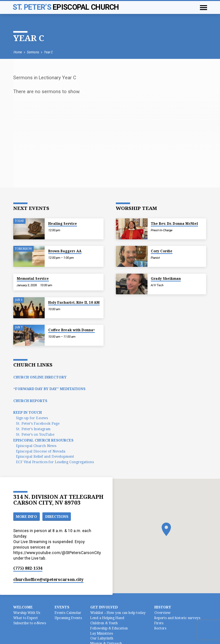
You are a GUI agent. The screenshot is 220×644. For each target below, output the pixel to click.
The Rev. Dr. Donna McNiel (174, 224)
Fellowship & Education (109, 628)
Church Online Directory (40, 377)
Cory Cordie (162, 251)
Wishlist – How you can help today (118, 613)
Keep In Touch (27, 412)
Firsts (159, 623)
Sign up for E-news (32, 418)
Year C (48, 52)
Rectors (160, 628)
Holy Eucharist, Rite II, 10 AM (74, 302)
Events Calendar (68, 613)
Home (18, 52)
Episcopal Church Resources (43, 440)
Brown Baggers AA (65, 251)
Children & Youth (104, 623)
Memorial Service (33, 278)
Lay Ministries (102, 633)
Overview (162, 613)
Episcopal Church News (36, 446)
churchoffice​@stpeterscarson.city (48, 579)
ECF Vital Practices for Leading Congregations (55, 462)
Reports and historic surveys (177, 618)
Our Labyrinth (102, 638)
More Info (26, 516)
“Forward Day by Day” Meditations (49, 389)
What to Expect (26, 618)
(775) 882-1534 (28, 568)
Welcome (23, 607)
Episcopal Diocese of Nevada (41, 451)
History (163, 607)
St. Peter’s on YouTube (35, 434)
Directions (57, 516)
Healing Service (63, 224)
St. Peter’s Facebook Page (38, 423)
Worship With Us (27, 613)
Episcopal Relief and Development (45, 456)
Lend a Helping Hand (107, 618)
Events (62, 607)
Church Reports (30, 401)
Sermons (33, 52)
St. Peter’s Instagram (33, 429)
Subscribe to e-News (30, 623)
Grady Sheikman (166, 278)
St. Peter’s (66, 7)
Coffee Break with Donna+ (71, 330)
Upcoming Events (68, 618)
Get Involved (104, 607)
